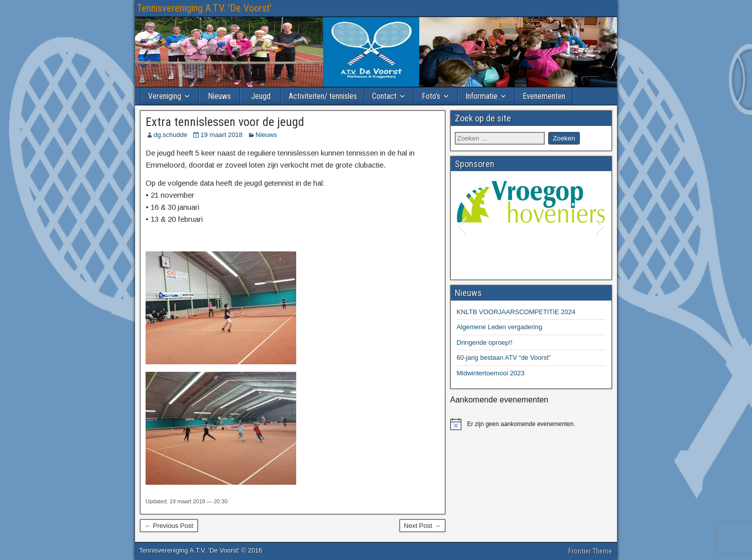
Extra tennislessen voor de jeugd (225, 122)
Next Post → (422, 526)
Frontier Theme (590, 551)
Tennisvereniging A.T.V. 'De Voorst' (204, 8)
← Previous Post (169, 526)
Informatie (481, 96)
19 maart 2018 (221, 135)
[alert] (531, 424)
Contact (384, 96)
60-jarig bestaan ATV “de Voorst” (504, 358)
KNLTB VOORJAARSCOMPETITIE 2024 (516, 312)
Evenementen (544, 96)
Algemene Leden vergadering (500, 327)
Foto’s (431, 96)
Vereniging (165, 96)
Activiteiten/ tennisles (323, 96)
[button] (462, 225)
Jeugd (261, 96)
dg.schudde (170, 135)
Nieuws (219, 96)
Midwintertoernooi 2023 (491, 373)
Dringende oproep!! (485, 342)
